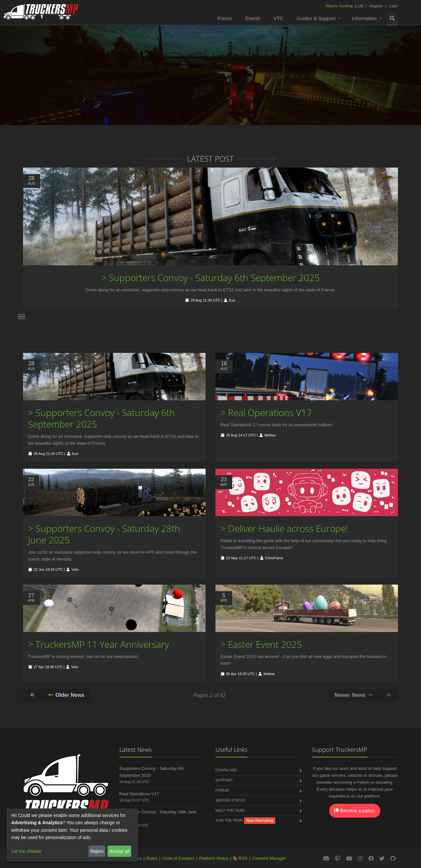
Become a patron (355, 811)
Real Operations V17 (139, 794)
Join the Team (229, 820)
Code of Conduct (178, 858)
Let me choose (26, 851)
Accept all (120, 851)
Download (226, 770)
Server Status (230, 800)
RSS (243, 858)
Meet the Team (230, 810)
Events (253, 18)
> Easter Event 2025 (261, 644)
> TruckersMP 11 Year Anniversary (99, 644)
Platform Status (214, 858)
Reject (97, 851)
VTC (279, 18)
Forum (225, 18)
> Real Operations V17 (266, 412)
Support (224, 780)
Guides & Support (316, 18)
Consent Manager (269, 858)
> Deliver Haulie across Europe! (284, 528)
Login (394, 6)
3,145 (345, 6)
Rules (152, 858)
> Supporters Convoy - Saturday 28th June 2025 (104, 534)
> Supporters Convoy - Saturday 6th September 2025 (210, 277)
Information (364, 18)
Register (376, 6)
